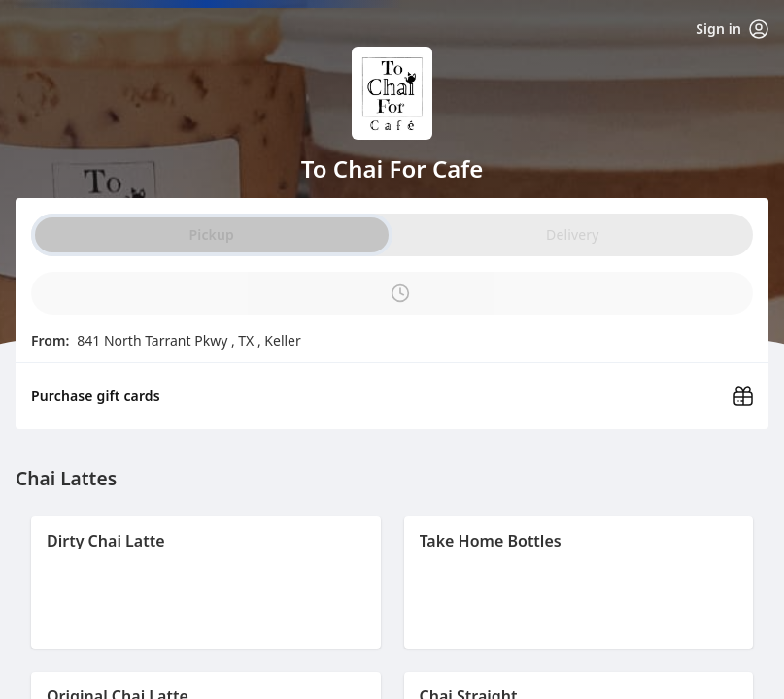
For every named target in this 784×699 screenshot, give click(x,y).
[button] (206, 582)
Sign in (732, 29)
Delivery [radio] (572, 234)
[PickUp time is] (392, 293)
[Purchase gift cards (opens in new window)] (392, 390)
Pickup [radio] (212, 234)
